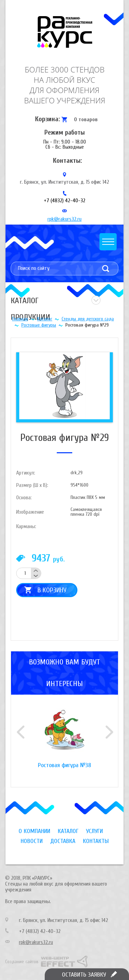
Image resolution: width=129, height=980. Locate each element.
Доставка (63, 841)
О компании (34, 831)
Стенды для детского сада (88, 319)
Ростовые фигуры (39, 325)
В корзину (52, 590)
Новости (32, 841)
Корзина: (47, 119)
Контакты (96, 841)
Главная (20, 319)
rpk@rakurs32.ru (64, 219)
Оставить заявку (84, 975)
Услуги (94, 831)
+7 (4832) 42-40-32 (64, 201)
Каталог (45, 319)
